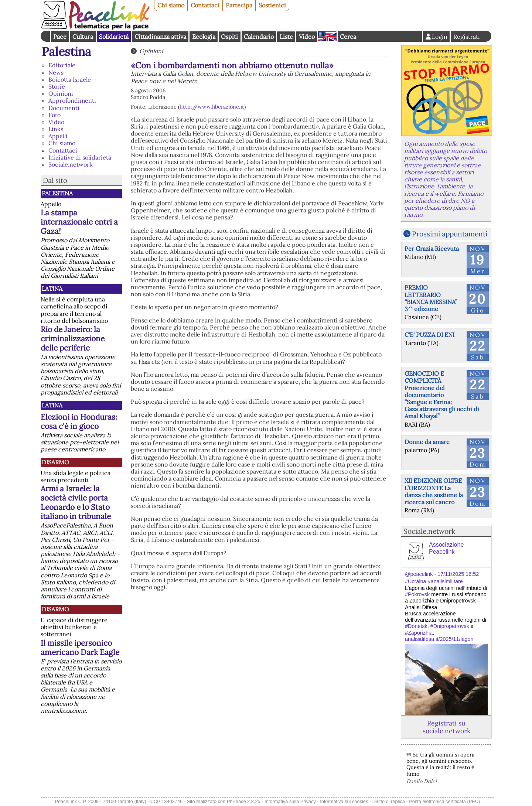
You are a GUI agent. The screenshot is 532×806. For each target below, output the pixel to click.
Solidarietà (114, 37)
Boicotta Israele (70, 79)
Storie (57, 86)
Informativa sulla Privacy (290, 801)
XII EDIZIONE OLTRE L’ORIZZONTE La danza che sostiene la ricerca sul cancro (434, 491)
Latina (52, 288)
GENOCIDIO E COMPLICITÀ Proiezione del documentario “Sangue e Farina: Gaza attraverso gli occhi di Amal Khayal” (442, 395)
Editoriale (62, 65)
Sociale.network (71, 164)
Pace (60, 37)
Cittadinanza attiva (160, 37)
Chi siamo (171, 5)
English (327, 36)
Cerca (348, 37)
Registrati (467, 37)
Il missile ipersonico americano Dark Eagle (80, 648)
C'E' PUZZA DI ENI (429, 335)
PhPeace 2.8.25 (244, 801)
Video (307, 37)
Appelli (58, 136)
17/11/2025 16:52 (458, 574)
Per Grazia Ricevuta (432, 249)
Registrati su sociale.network (446, 727)
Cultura (83, 37)
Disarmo (55, 462)
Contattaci (205, 5)
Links (56, 129)
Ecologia (204, 37)
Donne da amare (427, 442)
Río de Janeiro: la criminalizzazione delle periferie (73, 339)
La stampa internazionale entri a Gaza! (79, 222)
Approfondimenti (72, 100)
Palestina (66, 52)
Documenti (64, 108)
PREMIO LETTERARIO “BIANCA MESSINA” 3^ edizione (431, 298)
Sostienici (272, 5)
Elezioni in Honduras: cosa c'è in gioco (79, 421)
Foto (54, 115)
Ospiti (229, 37)
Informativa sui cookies (344, 801)
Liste (286, 37)
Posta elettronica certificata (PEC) (444, 801)
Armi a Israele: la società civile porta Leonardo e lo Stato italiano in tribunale (76, 502)
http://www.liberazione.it (212, 107)
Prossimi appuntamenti (450, 234)
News (56, 72)
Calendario (259, 37)
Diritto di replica (389, 801)
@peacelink (419, 574)
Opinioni (61, 93)
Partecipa (239, 5)
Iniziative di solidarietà (80, 157)
